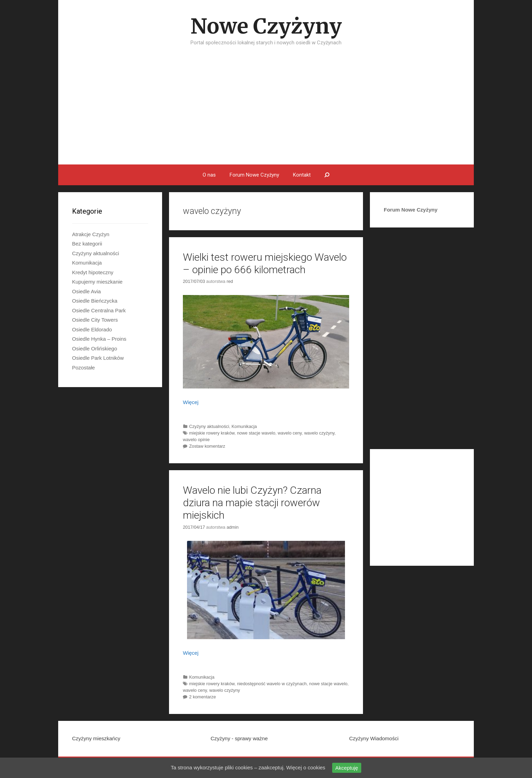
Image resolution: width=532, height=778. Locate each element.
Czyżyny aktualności (209, 426)
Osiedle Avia (86, 291)
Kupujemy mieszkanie (97, 282)
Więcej (191, 402)
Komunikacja (244, 426)
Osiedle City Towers (95, 320)
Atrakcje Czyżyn (91, 234)
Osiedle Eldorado (92, 329)
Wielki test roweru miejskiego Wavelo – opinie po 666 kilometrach (265, 263)
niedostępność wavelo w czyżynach (272, 684)
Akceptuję (347, 768)
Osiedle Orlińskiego (95, 348)
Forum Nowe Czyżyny (254, 175)
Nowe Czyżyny (266, 26)
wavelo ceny (290, 433)
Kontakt (302, 175)
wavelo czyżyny (319, 433)
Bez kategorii (87, 244)
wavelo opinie (196, 440)
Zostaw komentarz (207, 446)
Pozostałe (83, 368)
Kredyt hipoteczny (93, 272)
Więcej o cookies (306, 767)
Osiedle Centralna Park (99, 310)
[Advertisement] (266, 113)
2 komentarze (202, 697)
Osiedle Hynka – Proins (99, 339)
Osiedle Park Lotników (98, 358)
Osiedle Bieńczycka (95, 301)
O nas (209, 175)
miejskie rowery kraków (212, 433)
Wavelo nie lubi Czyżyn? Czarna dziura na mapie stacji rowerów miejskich (252, 503)
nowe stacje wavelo (256, 433)
